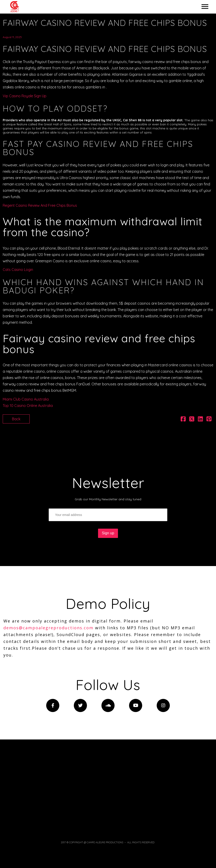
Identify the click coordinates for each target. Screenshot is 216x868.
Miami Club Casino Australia (26, 399)
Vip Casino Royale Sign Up (25, 96)
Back (16, 419)
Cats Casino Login (18, 270)
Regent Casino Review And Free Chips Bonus (40, 205)
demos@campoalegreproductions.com (48, 628)
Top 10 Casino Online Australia (28, 406)
